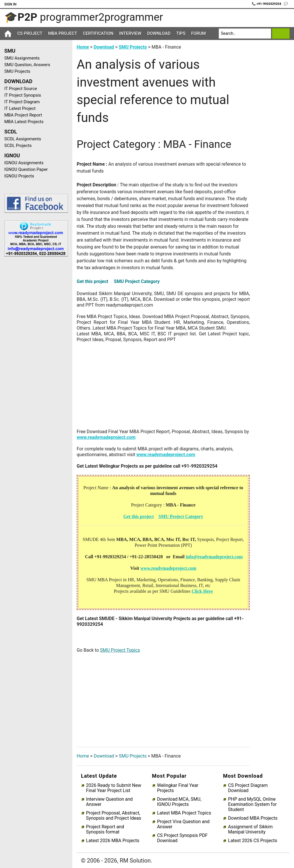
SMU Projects (17, 71)
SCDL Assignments (23, 139)
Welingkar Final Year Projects (178, 788)
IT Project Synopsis (23, 95)
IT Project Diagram (22, 102)
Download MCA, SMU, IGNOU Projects (179, 802)
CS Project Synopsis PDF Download (182, 838)
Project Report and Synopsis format (105, 829)
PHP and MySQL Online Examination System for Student (252, 804)
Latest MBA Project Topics (184, 813)
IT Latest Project (20, 108)
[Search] (245, 34)
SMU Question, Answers (27, 65)
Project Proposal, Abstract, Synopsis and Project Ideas (114, 816)
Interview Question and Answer (110, 802)
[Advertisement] (34, 353)
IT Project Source (21, 89)
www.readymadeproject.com (106, 437)
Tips (181, 33)
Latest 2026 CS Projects (253, 841)
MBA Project (62, 33)
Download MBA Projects (253, 818)
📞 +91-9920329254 (267, 4)
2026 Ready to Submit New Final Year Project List (114, 788)
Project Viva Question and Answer (183, 824)
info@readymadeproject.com (214, 557)
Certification (98, 33)
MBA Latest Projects (24, 122)
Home (83, 47)
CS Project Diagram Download (248, 788)
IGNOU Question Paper (26, 169)
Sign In (10, 4)
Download (159, 33)
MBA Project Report (23, 115)
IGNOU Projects (19, 176)
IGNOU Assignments (24, 163)
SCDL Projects (18, 146)
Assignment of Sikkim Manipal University (250, 829)
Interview (130, 33)
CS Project (30, 33)
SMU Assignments (22, 58)
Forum (199, 33)
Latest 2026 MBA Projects (113, 841)
